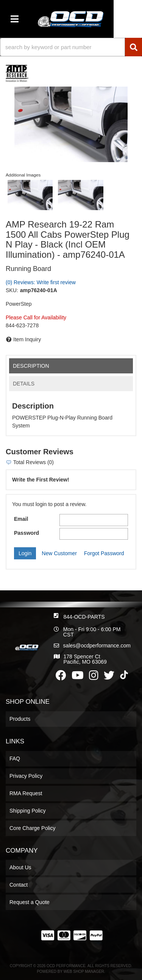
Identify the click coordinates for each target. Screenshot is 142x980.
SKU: (12, 290)
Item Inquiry (27, 339)
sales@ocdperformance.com (97, 646)
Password (27, 533)
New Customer (59, 553)
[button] (71, 47)
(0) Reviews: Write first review (41, 282)
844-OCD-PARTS (84, 617)
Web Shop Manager (84, 971)
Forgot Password (104, 553)
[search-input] (62, 47)
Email (21, 519)
